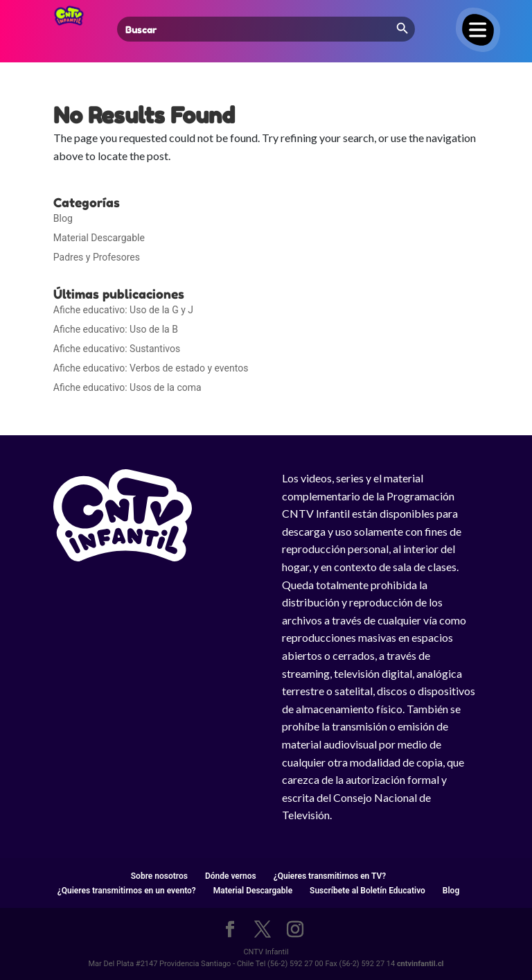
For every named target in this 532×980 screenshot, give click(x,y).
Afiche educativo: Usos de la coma (127, 387)
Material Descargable (99, 238)
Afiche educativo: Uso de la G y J (123, 310)
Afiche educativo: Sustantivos (117, 349)
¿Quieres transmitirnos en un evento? (127, 891)
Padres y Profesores (97, 257)
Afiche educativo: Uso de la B (116, 329)
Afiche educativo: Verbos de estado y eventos (151, 368)
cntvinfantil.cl (420, 964)
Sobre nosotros (159, 876)
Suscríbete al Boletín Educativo (367, 891)
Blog (63, 218)
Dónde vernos (231, 876)
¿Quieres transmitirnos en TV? (330, 876)
